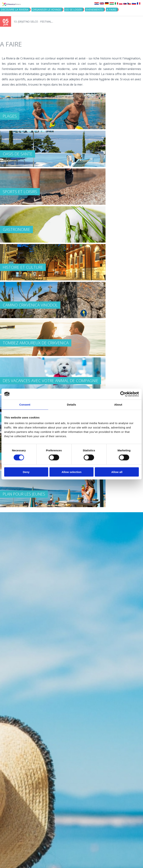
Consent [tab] (25, 404)
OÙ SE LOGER (73, 10)
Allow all (117, 472)
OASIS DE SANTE (18, 154)
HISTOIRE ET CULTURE (23, 267)
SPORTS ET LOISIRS (20, 192)
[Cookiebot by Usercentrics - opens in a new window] (123, 394)
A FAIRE (111, 10)
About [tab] (118, 404)
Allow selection (71, 472)
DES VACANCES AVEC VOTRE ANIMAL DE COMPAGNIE (50, 380)
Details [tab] (71, 404)
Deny (26, 472)
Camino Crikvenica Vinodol (30, 305)
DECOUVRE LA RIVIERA (15, 10)
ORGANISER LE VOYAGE (47, 10)
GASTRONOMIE (16, 229)
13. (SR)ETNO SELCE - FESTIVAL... (33, 22)
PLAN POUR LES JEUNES (24, 494)
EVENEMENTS (94, 10)
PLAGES (10, 116)
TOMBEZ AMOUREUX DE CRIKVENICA (36, 343)
